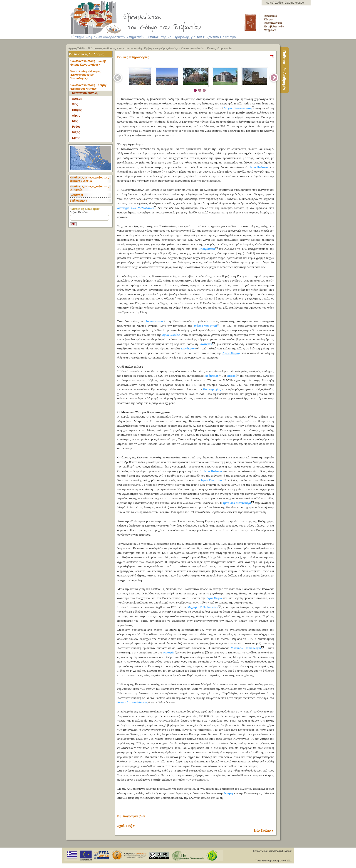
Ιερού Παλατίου (211, 480)
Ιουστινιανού (156, 321)
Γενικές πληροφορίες (220, 48)
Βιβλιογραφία (78, 201)
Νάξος (76, 132)
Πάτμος (77, 110)
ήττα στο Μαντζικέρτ (239, 503)
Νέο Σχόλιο (264, 831)
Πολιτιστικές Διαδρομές (102, 48)
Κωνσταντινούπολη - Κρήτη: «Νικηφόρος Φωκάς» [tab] (88, 87)
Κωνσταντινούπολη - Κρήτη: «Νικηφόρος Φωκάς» (148, 48)
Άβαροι (233, 376)
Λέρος (76, 116)
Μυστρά (168, 652)
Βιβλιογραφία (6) (132, 816)
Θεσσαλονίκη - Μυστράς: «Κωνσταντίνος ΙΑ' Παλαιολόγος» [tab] (91, 76)
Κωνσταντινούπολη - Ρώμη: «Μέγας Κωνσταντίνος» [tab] (91, 64)
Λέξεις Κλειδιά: (79, 212)
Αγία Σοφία (214, 598)
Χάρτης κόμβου (294, 3)
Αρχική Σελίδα (275, 3)
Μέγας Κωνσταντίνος (240, 108)
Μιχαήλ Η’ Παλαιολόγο (204, 607)
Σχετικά (288, 851)
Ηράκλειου (213, 376)
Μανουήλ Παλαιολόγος (248, 648)
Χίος (75, 104)
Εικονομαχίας (214, 389)
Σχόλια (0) (126, 826)
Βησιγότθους (209, 249)
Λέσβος (77, 99)
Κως (75, 121)
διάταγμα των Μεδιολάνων (138, 208)
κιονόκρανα (190, 348)
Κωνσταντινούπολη (193, 48)
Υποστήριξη (275, 851)
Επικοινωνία (260, 851)
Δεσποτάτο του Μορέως (134, 702)
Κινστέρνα (207, 344)
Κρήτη (76, 138)
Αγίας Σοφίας (171, 335)
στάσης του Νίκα (207, 326)
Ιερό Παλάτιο (259, 167)
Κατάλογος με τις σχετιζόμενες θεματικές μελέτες (89, 179)
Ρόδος (76, 127)
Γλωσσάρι (76, 195)
